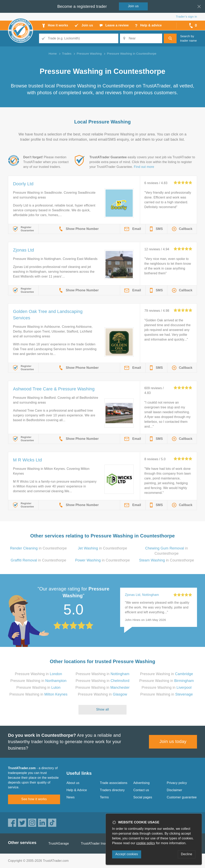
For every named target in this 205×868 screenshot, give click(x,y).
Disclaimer (174, 790)
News (71, 797)
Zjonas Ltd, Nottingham (142, 595)
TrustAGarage (59, 843)
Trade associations (114, 783)
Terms (104, 797)
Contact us (141, 790)
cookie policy (146, 843)
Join (133, 6)
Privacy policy (177, 783)
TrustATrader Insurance (98, 843)
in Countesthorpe (38, 548)
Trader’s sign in (186, 17)
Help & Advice (77, 790)
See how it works (34, 799)
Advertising (141, 783)
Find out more (144, 167)
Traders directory (112, 790)
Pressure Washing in (38, 674)
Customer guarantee (182, 797)
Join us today (173, 741)
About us (73, 783)
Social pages (143, 797)
